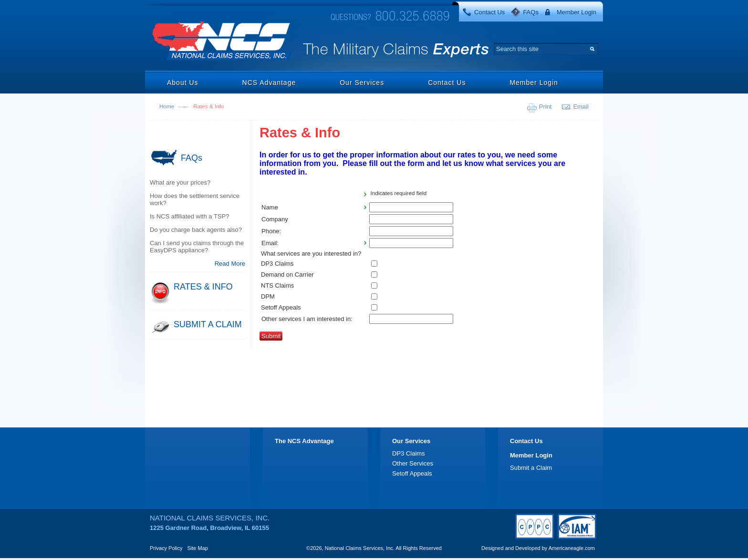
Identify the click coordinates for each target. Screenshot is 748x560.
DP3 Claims (409, 453)
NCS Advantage (269, 83)
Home (167, 106)
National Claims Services (222, 42)
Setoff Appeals (412, 473)
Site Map (198, 548)
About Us (183, 83)
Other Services (413, 463)
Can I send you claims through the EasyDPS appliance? (197, 247)
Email (581, 107)
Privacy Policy (166, 548)
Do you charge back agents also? (196, 230)
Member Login (577, 12)
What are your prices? (180, 182)
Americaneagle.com (572, 548)
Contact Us (489, 12)
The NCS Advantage (304, 441)
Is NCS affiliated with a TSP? (189, 216)
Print (545, 107)
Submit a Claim (531, 468)
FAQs (531, 12)
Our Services (362, 83)
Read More (230, 264)
